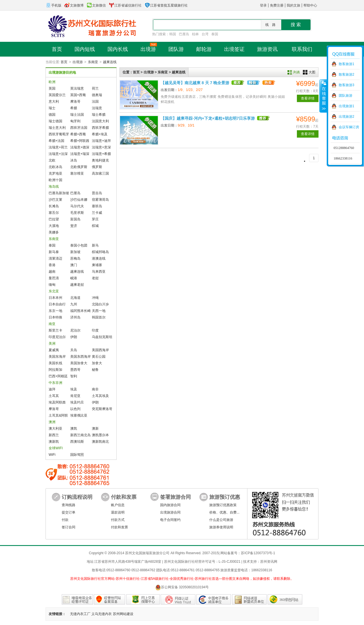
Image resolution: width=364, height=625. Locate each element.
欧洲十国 (55, 180)
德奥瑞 (97, 95)
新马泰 (54, 252)
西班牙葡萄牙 (59, 134)
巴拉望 (54, 219)
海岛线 (54, 187)
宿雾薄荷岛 (100, 200)
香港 (52, 265)
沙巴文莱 (55, 200)
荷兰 (95, 88)
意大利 (54, 102)
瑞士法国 (77, 115)
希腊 (74, 108)
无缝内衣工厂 (80, 614)
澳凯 (74, 429)
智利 (74, 376)
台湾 (205, 34)
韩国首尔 (99, 317)
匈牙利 (75, 121)
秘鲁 (95, 370)
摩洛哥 (75, 102)
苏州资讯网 (269, 562)
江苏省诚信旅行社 (125, 5)
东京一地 (55, 311)
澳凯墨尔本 (100, 435)
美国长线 (55, 363)
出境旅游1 (347, 106)
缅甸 (52, 285)
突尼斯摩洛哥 (102, 409)
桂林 (195, 34)
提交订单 (69, 512)
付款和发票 (119, 527)
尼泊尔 (75, 330)
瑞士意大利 (57, 128)
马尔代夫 (77, 206)
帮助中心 (310, 5)
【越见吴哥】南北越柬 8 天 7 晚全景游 (195, 83)
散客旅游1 (347, 64)
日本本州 (55, 298)
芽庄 (95, 219)
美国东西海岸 (80, 357)
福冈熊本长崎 (80, 311)
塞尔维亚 (77, 173)
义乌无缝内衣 (102, 614)
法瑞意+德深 (80, 147)
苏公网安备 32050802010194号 (182, 587)
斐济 (74, 226)
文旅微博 (74, 5)
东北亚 (54, 291)
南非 (95, 389)
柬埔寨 (97, 265)
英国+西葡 (78, 95)
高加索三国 (100, 173)
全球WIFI (56, 448)
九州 (74, 304)
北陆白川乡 (100, 304)
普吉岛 (97, 193)
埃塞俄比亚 (79, 415)
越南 (52, 272)
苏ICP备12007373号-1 (258, 553)
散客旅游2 (347, 74)
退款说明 (118, 512)
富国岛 (75, 219)
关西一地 (99, 311)
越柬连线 (110, 62)
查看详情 (308, 98)
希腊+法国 (56, 141)
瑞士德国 (55, 121)
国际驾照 (77, 455)
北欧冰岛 (55, 167)
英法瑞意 (77, 88)
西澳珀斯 (77, 442)
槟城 (95, 226)
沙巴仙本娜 (79, 200)
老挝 (95, 278)
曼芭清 (54, 278)
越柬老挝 (77, 285)
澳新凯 (54, 442)
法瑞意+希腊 (101, 154)
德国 (52, 115)
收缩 (323, 96)
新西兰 (54, 435)
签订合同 (69, 527)
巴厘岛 (184, 34)
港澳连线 (99, 258)
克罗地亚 (55, 173)
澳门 (74, 265)
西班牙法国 (79, 128)
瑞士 (52, 108)
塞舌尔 (54, 213)
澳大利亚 (55, 429)
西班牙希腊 (100, 128)
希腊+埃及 (100, 134)
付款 (65, 520)
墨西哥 (75, 370)
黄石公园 (99, 357)
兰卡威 (97, 213)
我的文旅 (293, 5)
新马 (95, 245)
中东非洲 (55, 383)
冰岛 (74, 160)
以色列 (75, 409)
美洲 (52, 343)
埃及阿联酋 (57, 402)
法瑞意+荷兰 (58, 147)
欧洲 (52, 82)
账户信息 (118, 505)
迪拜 (52, 389)
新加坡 (75, 252)
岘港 (74, 278)
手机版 (53, 5)
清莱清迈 (55, 258)
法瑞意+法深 (58, 154)
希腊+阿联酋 (80, 141)
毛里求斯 (77, 213)
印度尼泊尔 (57, 337)
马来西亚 (99, 272)
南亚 (52, 324)
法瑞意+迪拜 (101, 141)
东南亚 (93, 62)
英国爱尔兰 (57, 95)
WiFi (52, 455)
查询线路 (69, 505)
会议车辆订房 (349, 127)
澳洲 (52, 422)
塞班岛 (97, 206)
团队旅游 (346, 96)
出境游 (78, 62)
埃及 (74, 389)
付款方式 (118, 520)
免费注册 (277, 5)
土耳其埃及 (100, 396)
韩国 (173, 34)
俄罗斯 (97, 167)
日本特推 (55, 317)
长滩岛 (54, 206)
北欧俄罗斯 (79, 167)
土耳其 (54, 396)
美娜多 (54, 232)
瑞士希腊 (99, 115)
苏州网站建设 (123, 614)
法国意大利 (100, 121)
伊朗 (74, 337)
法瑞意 (97, 108)
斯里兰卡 (55, 330)
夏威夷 (54, 350)
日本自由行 (57, 304)
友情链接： (57, 614)
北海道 (75, 298)
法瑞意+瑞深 (80, 154)
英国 (52, 88)
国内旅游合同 (170, 505)
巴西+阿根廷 (58, 376)
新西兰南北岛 (80, 435)
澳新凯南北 (100, 442)
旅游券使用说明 (221, 527)
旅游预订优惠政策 (223, 505)
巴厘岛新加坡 (59, 193)
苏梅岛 (75, 258)
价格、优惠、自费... (224, 512)
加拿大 (97, 363)
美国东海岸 (57, 357)
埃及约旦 (77, 402)
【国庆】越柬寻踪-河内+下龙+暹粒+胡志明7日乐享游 (208, 118)
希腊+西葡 (78, 134)
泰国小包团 (79, 245)
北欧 (52, 160)
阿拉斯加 (55, 370)
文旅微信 (96, 5)
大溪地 (54, 226)
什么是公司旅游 (221, 520)
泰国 (215, 34)
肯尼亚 (75, 396)
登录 (263, 5)
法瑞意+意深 (101, 147)
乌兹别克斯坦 (102, 337)
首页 (64, 62)
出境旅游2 (347, 117)
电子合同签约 (170, 520)
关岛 (74, 350)
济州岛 (75, 317)
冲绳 (95, 298)
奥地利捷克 (100, 160)
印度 (95, 330)
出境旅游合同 (170, 512)
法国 (95, 102)
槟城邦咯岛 (100, 252)
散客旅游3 (347, 85)
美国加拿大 (79, 363)
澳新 (95, 429)
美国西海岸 (100, 350)
